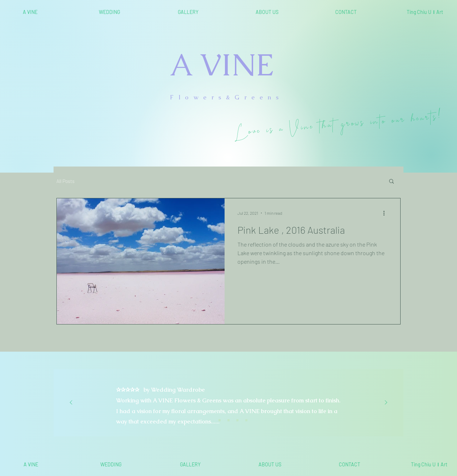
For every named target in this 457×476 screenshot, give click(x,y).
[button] (391, 182)
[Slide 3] (228, 420)
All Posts (66, 181)
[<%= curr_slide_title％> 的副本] (237, 420)
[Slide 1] (211, 420)
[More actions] (386, 213)
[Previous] (71, 403)
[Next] (386, 403)
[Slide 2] (220, 420)
